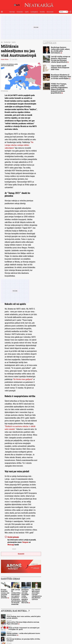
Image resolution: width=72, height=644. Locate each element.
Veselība (42, 12)
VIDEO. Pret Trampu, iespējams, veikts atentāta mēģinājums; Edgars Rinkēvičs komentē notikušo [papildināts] (59, 88)
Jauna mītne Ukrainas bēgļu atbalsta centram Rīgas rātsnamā (23, 623)
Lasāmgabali (34, 12)
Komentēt (21, 554)
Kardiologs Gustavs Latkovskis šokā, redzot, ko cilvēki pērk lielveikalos (60, 50)
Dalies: (14, 549)
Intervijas (12, 12)
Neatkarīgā (7, 42)
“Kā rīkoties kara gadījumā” (23, 379)
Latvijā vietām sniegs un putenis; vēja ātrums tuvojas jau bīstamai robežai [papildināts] (61, 59)
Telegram (25, 542)
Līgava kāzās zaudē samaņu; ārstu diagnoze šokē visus (60, 67)
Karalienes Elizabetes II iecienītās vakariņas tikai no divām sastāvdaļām (61, 77)
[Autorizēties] (70, 12)
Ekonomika (50, 12)
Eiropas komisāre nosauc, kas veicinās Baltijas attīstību (5, 594)
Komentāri (20, 12)
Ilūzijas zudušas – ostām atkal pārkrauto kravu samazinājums (23, 634)
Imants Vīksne (5, 59)
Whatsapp (11, 545)
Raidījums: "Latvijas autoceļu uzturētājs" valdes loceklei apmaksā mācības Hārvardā (25, 596)
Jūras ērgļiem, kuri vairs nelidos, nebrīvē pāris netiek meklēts (24, 617)
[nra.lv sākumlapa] (17, 5)
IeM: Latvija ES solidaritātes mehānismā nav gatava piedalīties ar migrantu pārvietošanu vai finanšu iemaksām (16, 597)
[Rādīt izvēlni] (2, 12)
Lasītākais (50, 43)
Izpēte (27, 12)
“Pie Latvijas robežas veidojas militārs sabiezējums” (19, 145)
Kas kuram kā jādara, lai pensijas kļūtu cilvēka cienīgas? (23, 640)
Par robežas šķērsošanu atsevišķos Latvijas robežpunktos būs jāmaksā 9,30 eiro (37, 594)
